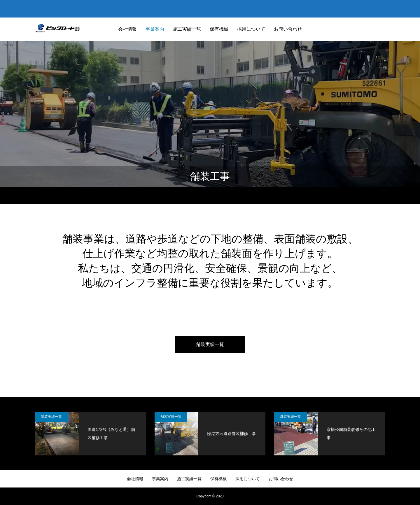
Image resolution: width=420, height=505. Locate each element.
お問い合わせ (288, 29)
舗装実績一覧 (210, 344)
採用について (251, 29)
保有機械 (219, 29)
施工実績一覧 (187, 29)
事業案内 (155, 29)
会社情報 (127, 29)
